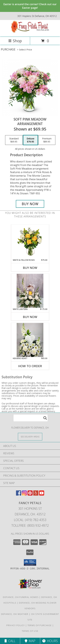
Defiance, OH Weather (15, 614)
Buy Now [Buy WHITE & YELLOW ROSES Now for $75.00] (30, 268)
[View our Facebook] (19, 495)
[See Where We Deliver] (30, 437)
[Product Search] (31, 418)
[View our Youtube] (42, 495)
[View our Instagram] (24, 495)
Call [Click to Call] (10, 641)
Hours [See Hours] (50, 641)
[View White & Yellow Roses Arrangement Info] (30, 242)
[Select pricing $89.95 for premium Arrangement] (47, 140)
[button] (30, 562)
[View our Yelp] (36, 495)
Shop (15, 41)
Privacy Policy (16, 625)
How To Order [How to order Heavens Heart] (30, 366)
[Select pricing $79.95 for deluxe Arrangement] (30, 140)
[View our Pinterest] (30, 495)
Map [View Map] (30, 641)
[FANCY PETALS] (30, 32)
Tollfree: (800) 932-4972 (30, 525)
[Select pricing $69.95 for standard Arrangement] (14, 140)
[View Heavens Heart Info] (30, 340)
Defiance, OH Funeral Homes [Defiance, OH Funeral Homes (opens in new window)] (21, 597)
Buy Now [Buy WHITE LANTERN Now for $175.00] (30, 317)
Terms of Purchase (40, 625)
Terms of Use (30, 631)
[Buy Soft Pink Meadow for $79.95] (30, 204)
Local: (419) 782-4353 (30, 520)
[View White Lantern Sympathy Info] (30, 291)
